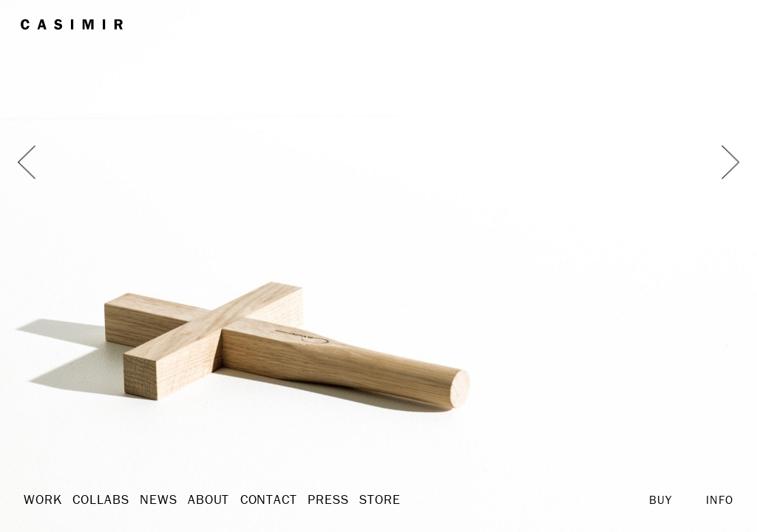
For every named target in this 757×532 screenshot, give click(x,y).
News (147, 499)
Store (351, 499)
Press (303, 499)
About (193, 499)
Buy (660, 499)
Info (719, 499)
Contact (248, 499)
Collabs (94, 499)
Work (41, 499)
